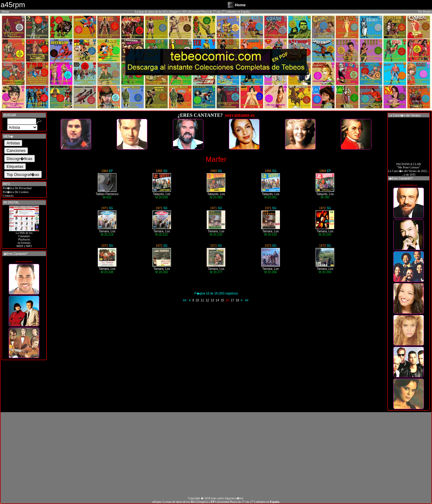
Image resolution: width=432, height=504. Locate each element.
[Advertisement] (216, 454)
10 (197, 300)
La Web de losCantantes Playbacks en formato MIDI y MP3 (24, 238)
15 (222, 300)
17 (232, 300)
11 (202, 300)
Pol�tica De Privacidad (17, 188)
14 (217, 300)
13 (212, 300)
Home (5, 12)
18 (237, 300)
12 (207, 300)
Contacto (8, 196)
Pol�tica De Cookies (15, 192)
